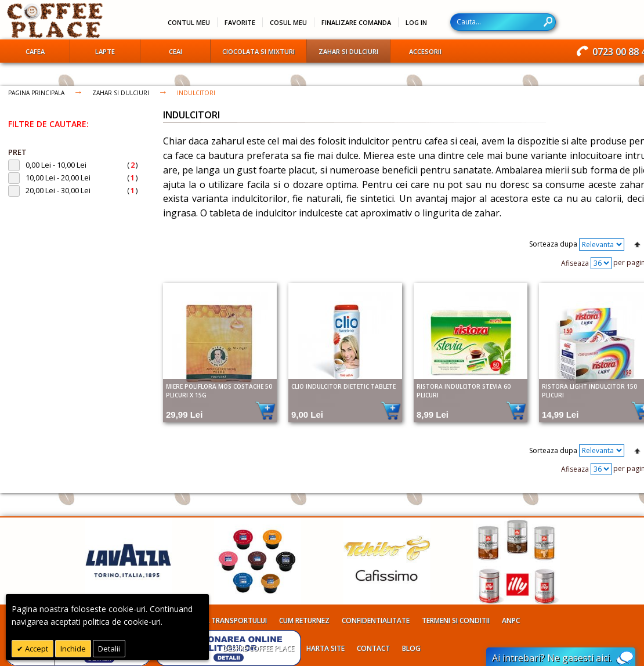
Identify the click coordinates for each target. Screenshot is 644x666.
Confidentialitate (376, 620)
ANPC (511, 620)
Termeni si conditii (456, 620)
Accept (36, 649)
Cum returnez (304, 620)
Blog (411, 648)
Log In (416, 22)
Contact (373, 648)
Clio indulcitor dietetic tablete (343, 386)
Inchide (73, 649)
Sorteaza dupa (553, 244)
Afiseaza (575, 263)
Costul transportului (225, 620)
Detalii (109, 649)
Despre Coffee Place (258, 648)
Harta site (325, 648)
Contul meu (189, 22)
